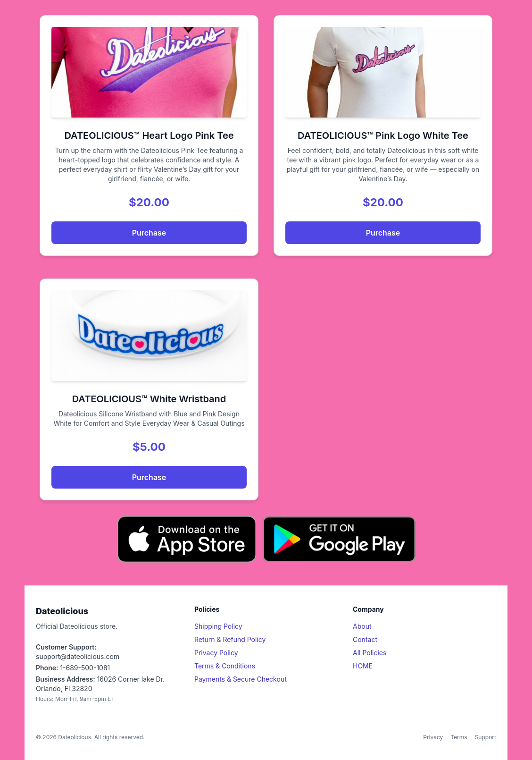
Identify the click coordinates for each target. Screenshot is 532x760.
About (362, 626)
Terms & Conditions (225, 666)
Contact (365, 639)
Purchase (149, 233)
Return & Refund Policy (230, 639)
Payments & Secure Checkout (241, 679)
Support (486, 737)
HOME (363, 666)
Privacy (433, 737)
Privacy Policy (216, 653)
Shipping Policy (218, 626)
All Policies (370, 653)
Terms (459, 737)
